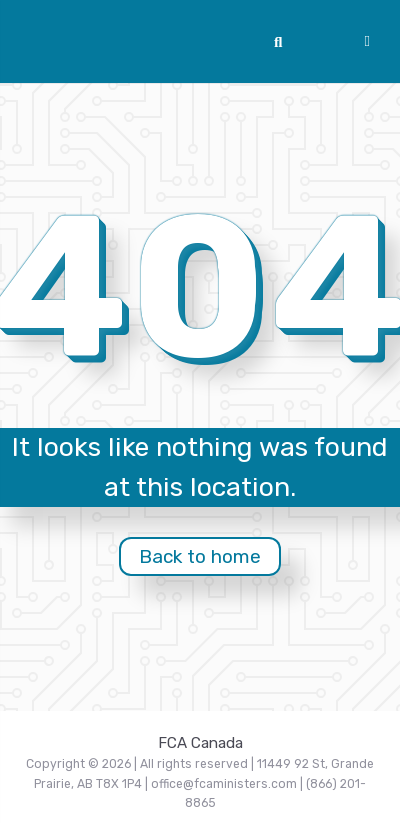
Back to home (200, 556)
